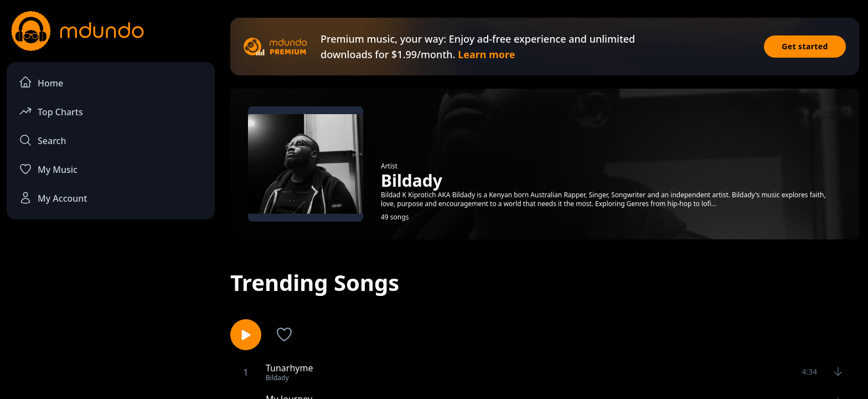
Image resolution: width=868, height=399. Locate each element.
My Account (53, 198)
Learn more (486, 54)
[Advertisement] (111, 319)
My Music (48, 169)
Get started (805, 46)
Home (41, 82)
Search (42, 140)
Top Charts (51, 111)
